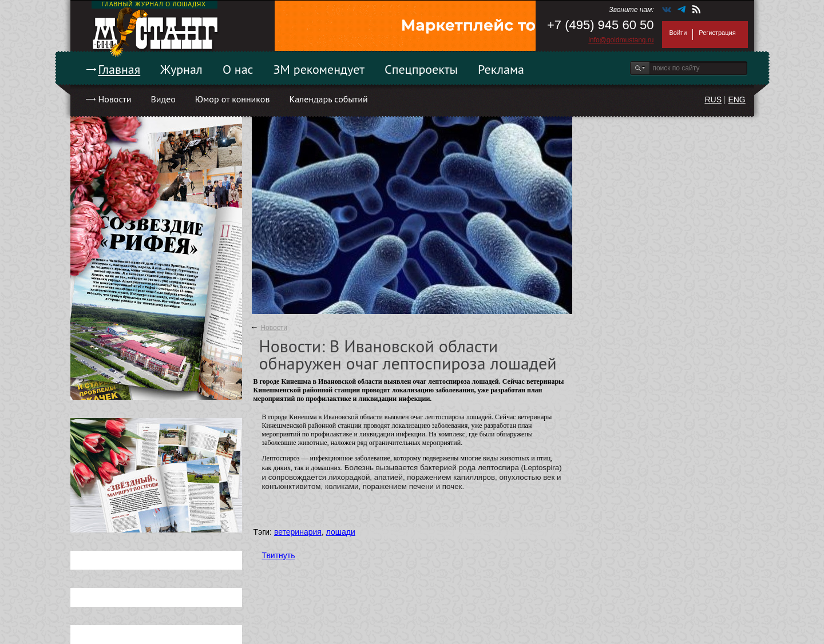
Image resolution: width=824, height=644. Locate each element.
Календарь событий (328, 99)
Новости (115, 99)
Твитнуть (279, 555)
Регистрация (717, 33)
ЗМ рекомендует (319, 69)
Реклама (501, 69)
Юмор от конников (233, 99)
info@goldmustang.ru (621, 40)
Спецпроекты (421, 69)
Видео (163, 99)
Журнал (181, 69)
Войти (678, 33)
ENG (736, 100)
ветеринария (298, 532)
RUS (713, 100)
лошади (341, 532)
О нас (238, 69)
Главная (120, 69)
